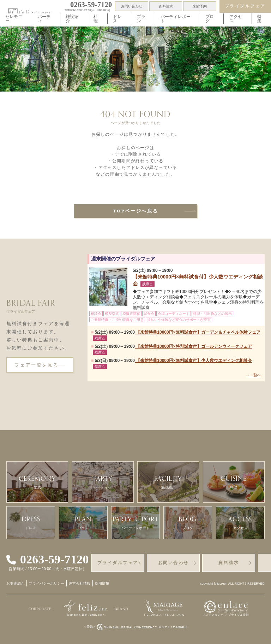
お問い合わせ (132, 6)
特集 (259, 19)
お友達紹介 (15, 583)
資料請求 (165, 6)
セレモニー (14, 19)
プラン (141, 19)
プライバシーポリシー (46, 583)
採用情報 (102, 583)
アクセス (236, 19)
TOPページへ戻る (136, 211)
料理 (96, 19)
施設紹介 (72, 19)
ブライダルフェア (245, 6)
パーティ (44, 19)
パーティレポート (176, 19)
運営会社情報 (80, 583)
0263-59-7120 (55, 560)
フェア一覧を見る (37, 365)
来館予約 (200, 6)
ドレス (117, 19)
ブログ (210, 19)
